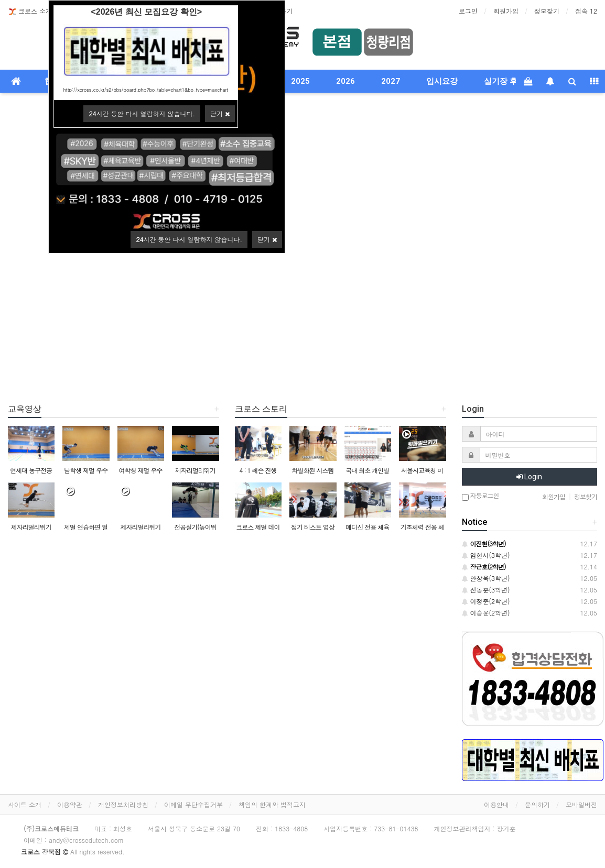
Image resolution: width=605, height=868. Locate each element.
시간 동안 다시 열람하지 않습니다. (189, 239)
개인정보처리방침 (123, 804)
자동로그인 (480, 496)
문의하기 (537, 804)
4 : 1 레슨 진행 (258, 470)
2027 (391, 81)
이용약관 (70, 804)
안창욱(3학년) (486, 578)
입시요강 (442, 81)
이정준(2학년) (486, 601)
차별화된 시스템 (312, 470)
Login (529, 477)
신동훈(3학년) (486, 590)
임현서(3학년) (486, 555)
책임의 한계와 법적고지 (272, 804)
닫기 (267, 239)
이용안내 (496, 804)
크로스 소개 (30, 11)
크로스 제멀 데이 (258, 527)
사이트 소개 (25, 804)
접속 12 (586, 11)
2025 (300, 81)
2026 (345, 81)
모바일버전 (581, 804)
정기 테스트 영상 (313, 527)
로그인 (468, 11)
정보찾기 (547, 11)
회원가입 (506, 11)
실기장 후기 (505, 81)
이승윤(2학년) (486, 613)
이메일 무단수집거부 (193, 804)
